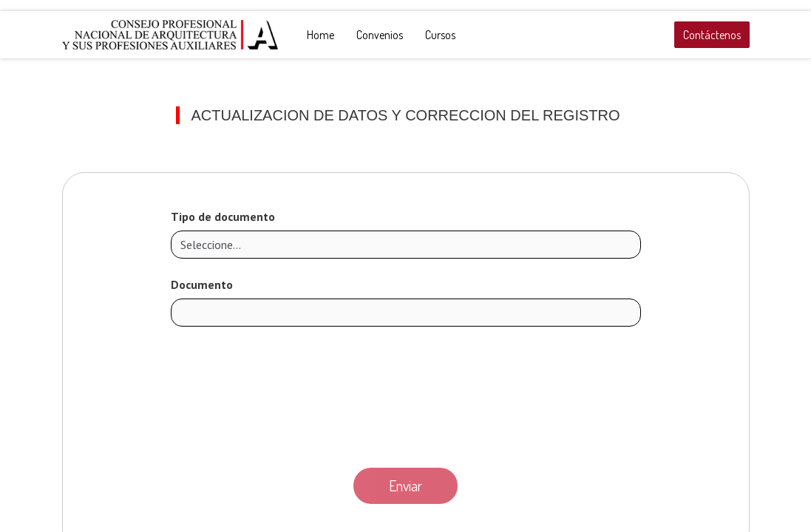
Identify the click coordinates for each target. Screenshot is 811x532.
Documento (202, 284)
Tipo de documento (223, 216)
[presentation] (406, 393)
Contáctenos (712, 35)
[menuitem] (320, 35)
